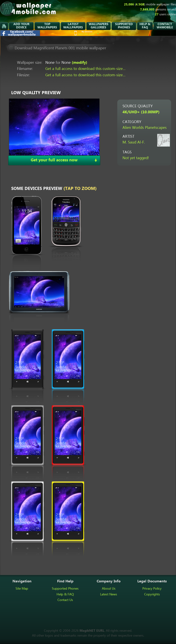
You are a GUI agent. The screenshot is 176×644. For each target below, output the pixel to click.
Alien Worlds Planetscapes (145, 128)
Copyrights (152, 594)
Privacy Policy (152, 589)
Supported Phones (65, 589)
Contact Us (65, 600)
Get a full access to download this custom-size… (85, 69)
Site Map (22, 589)
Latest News (109, 594)
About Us (109, 589)
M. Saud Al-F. (134, 142)
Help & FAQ (65, 594)
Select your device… (88, 33)
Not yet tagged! (136, 158)
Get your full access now (54, 160)
